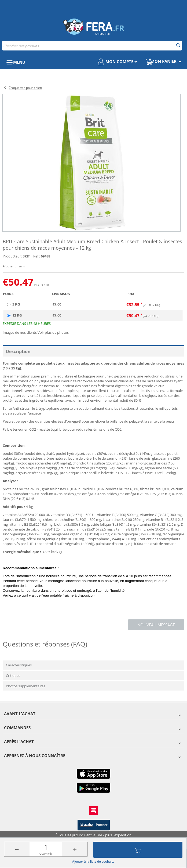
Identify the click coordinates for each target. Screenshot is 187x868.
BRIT (26, 256)
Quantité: (46, 854)
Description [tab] (18, 351)
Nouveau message (156, 625)
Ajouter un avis (14, 266)
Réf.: (37, 256)
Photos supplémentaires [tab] (25, 686)
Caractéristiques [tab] (19, 665)
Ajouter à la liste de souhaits (93, 861)
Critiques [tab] (13, 675)
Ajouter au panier (138, 850)
